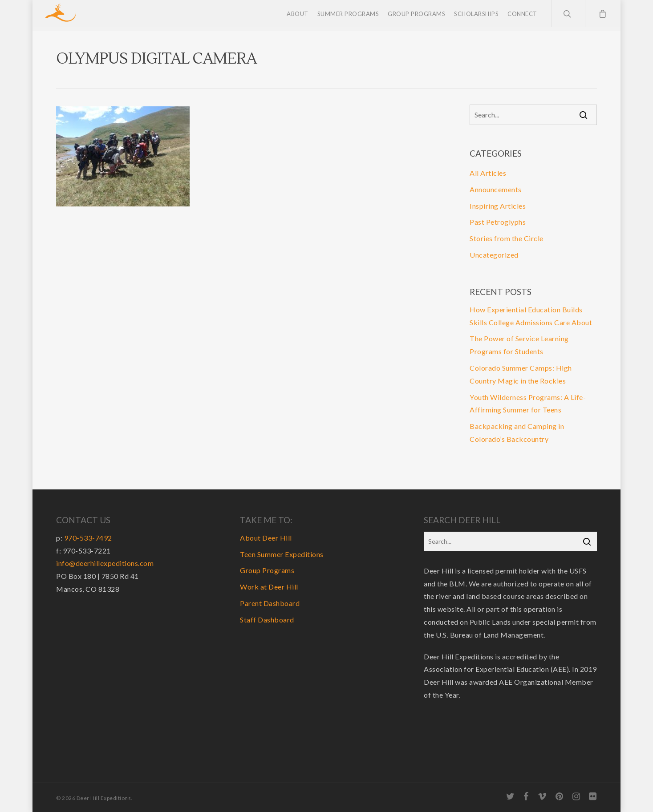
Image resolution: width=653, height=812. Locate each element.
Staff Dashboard (267, 620)
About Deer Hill (266, 538)
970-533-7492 (88, 538)
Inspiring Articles (498, 206)
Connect (522, 16)
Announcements (496, 189)
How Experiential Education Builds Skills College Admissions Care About (531, 316)
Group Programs (416, 16)
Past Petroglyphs (498, 222)
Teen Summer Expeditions (282, 554)
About (298, 16)
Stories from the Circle (507, 238)
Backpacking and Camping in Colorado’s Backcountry (517, 432)
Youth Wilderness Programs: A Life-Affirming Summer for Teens (528, 404)
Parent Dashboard (270, 603)
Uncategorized (494, 255)
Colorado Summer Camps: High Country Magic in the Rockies (521, 374)
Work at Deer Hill (269, 587)
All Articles (488, 173)
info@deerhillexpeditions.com (105, 563)
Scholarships (476, 16)
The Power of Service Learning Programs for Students (519, 345)
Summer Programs (348, 16)
